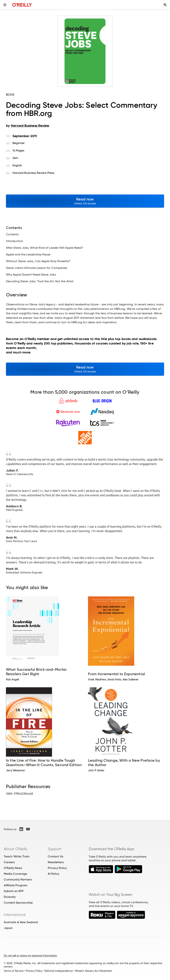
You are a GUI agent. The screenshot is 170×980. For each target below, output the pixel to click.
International (15, 915)
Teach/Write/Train (17, 856)
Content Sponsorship (18, 903)
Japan (8, 928)
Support (55, 849)
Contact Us (55, 856)
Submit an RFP (14, 891)
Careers (9, 862)
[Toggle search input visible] (165, 5)
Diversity (10, 897)
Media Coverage (15, 874)
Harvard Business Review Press (33, 173)
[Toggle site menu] (5, 5)
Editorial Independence (59, 971)
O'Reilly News (13, 868)
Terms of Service (14, 971)
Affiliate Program (16, 885)
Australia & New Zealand (21, 922)
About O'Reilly (15, 849)
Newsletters (56, 862)
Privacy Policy (57, 868)
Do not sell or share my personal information (30, 956)
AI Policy (53, 874)
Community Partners (18, 879)
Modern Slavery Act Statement (94, 971)
